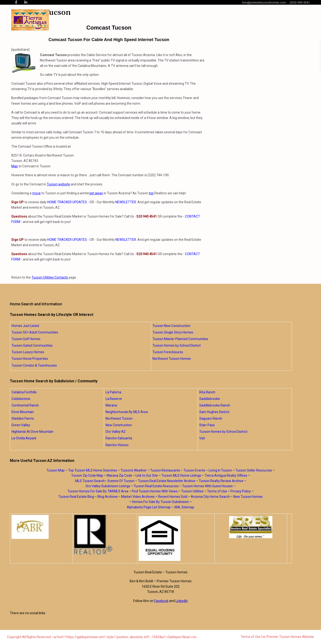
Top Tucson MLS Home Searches (93, 470)
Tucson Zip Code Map (87, 475)
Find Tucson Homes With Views (155, 491)
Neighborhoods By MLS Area (127, 412)
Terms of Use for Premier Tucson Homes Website (277, 637)
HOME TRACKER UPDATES (67, 202)
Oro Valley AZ (116, 432)
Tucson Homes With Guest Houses (207, 486)
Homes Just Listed (25, 326)
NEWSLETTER (126, 202)
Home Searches (184, 20)
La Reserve (114, 399)
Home (141, 20)
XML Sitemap (184, 507)
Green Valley (21, 425)
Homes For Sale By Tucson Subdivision (160, 502)
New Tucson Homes (248, 497)
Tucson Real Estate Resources (156, 486)
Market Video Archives (138, 497)
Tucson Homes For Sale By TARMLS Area (98, 491)
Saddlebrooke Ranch (215, 405)
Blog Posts (214, 20)
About (158, 20)
